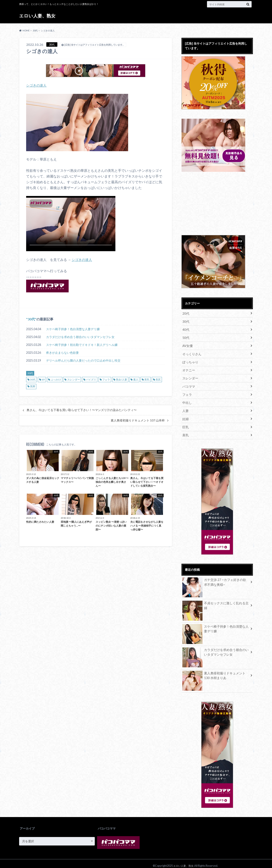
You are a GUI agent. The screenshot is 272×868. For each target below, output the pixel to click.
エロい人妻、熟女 (38, 16)
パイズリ (91, 379)
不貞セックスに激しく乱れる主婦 (215, 600)
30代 (31, 319)
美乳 (147, 379)
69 (43, 379)
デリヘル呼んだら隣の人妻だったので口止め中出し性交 (83, 360)
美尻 (158, 379)
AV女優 (187, 345)
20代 (186, 313)
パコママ (188, 384)
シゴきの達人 (36, 85)
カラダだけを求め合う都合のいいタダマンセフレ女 (80, 337)
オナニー (188, 368)
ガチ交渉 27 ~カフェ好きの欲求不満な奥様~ (216, 578)
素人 (136, 379)
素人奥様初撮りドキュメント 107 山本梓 (138, 420)
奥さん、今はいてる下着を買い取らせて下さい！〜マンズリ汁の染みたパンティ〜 (82, 410)
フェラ (106, 379)
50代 (186, 337)
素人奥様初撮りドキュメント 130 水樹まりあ (215, 672)
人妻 (185, 407)
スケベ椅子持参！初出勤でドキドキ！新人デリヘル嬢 (82, 345)
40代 (186, 329)
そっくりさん (191, 352)
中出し (187, 399)
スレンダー (74, 379)
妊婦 (185, 415)
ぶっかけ (56, 379)
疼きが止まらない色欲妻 (62, 352)
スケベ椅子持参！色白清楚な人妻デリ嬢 (73, 329)
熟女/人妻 (122, 379)
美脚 (33, 386)
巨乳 (185, 423)
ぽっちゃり (190, 360)
